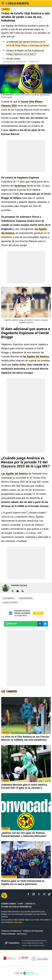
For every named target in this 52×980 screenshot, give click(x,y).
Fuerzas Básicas (26, 598)
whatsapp (11, 624)
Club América (9, 598)
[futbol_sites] (12, 943)
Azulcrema (20, 186)
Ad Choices (22, 934)
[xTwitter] (39, 894)
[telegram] (44, 894)
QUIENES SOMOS (8, 904)
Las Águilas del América (14, 474)
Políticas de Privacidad (33, 931)
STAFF (21, 904)
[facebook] (28, 894)
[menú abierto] (3, 3)
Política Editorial (8, 934)
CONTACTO (30, 904)
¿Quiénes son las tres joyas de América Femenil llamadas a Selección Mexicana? (24, 834)
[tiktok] (49, 894)
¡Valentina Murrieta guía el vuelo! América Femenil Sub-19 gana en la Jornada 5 (24, 786)
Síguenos (38, 613)
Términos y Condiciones (11, 931)
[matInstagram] (34, 894)
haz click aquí (16, 922)
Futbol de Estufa (10, 603)
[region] (26, 156)
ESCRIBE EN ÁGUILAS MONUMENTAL (16, 907)
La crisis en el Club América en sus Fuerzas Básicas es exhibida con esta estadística (25, 738)
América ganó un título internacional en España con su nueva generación (23, 883)
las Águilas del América (36, 357)
